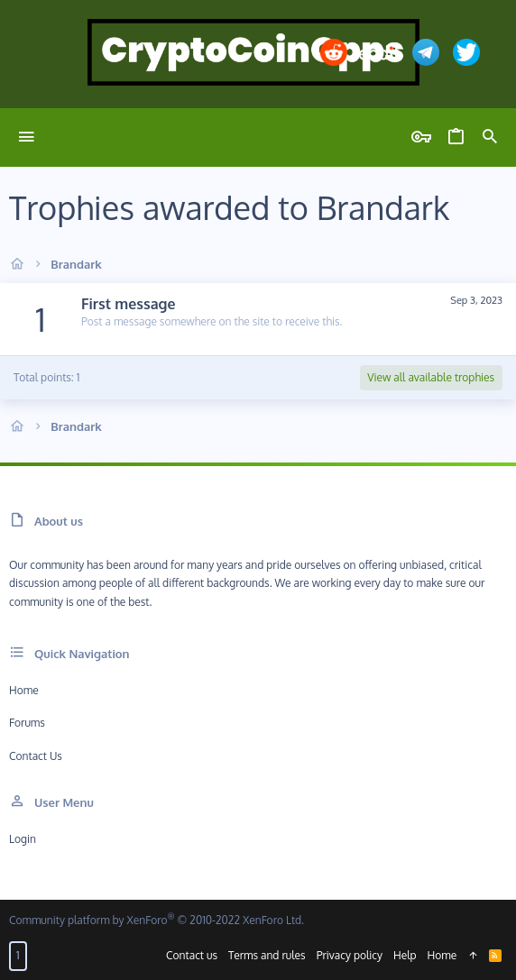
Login (23, 839)
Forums (27, 723)
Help (405, 955)
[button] (27, 137)
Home (24, 690)
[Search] (490, 137)
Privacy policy (350, 955)
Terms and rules (267, 955)
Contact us (36, 756)
